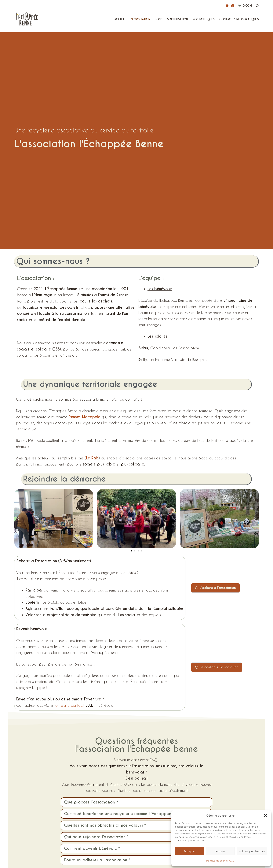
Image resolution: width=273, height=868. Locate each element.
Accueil (120, 19)
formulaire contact (69, 705)
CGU (232, 861)
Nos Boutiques (204, 19)
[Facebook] (227, 6)
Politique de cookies (217, 861)
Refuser (220, 851)
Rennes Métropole (84, 417)
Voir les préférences (252, 851)
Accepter (190, 851)
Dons (159, 19)
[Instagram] (233, 6)
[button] (265, 815)
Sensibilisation (177, 19)
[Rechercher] (257, 6)
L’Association (140, 19)
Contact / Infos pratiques (239, 19)
